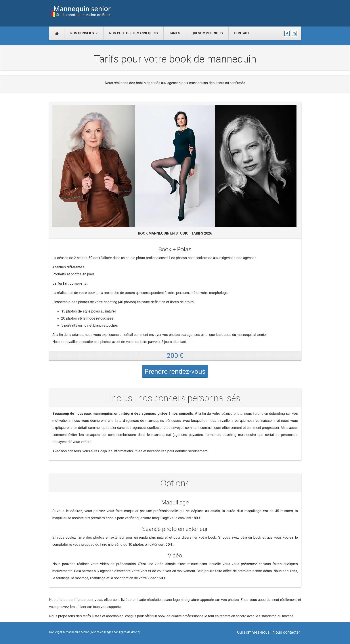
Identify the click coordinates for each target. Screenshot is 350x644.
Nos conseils (84, 33)
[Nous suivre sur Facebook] (287, 33)
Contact (242, 33)
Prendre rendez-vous (175, 371)
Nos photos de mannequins (134, 33)
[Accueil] (57, 33)
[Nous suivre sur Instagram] (294, 33)
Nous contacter (286, 632)
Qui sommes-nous (207, 33)
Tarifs (175, 33)
